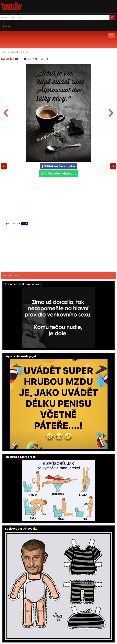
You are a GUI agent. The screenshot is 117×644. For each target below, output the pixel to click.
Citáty (25, 204)
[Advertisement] (59, 181)
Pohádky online (21, 631)
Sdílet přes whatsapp (59, 154)
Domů (6, 33)
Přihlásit (66, 5)
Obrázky (15, 33)
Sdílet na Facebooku (59, 147)
